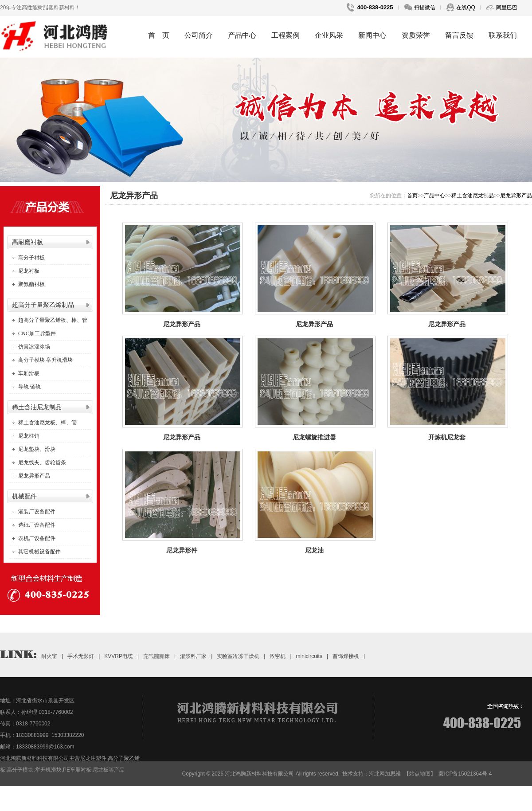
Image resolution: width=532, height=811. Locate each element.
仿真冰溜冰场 (34, 347)
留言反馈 (459, 35)
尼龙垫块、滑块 (37, 449)
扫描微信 (424, 8)
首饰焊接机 (346, 656)
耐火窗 (49, 656)
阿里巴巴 (506, 8)
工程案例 (286, 35)
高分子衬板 (31, 258)
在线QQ (465, 8)
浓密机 (278, 656)
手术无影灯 (81, 656)
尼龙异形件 (182, 550)
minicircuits (309, 656)
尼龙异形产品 (34, 476)
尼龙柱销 (29, 436)
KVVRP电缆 (119, 656)
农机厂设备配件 (37, 538)
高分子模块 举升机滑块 (45, 360)
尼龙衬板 (29, 271)
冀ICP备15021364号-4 (465, 774)
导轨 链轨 (29, 387)
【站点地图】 (420, 774)
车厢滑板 (29, 373)
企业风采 (329, 35)
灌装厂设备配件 (37, 512)
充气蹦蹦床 (156, 656)
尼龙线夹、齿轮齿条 (42, 462)
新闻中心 (372, 35)
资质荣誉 (416, 35)
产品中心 (242, 35)
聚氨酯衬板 (31, 284)
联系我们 (503, 35)
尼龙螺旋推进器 (314, 437)
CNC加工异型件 (37, 333)
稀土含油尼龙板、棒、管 (47, 423)
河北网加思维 (385, 774)
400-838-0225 (374, 7)
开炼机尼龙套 (447, 437)
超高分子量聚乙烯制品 (43, 305)
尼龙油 (314, 550)
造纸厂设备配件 (37, 525)
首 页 (159, 35)
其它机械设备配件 (39, 552)
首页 (412, 196)
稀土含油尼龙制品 (37, 407)
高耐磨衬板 (27, 242)
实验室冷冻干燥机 (238, 656)
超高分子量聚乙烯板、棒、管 (53, 320)
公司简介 (199, 35)
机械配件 (24, 496)
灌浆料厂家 (193, 656)
